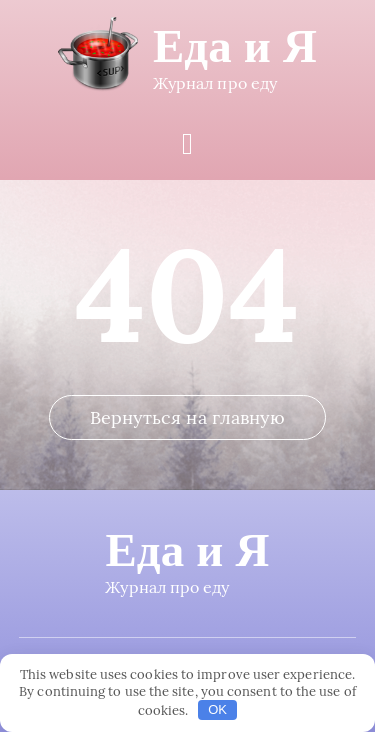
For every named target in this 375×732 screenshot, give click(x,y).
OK (217, 709)
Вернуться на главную (188, 417)
